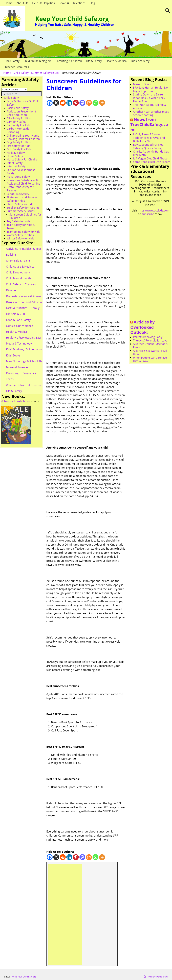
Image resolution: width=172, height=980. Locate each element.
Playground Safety (18, 177)
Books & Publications (72, 3)
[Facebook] (50, 103)
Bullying (11, 255)
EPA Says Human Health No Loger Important (150, 89)
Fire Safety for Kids (18, 146)
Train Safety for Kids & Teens (21, 226)
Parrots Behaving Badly (148, 337)
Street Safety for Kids (20, 204)
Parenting (12, 373)
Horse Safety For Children (23, 159)
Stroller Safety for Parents (23, 208)
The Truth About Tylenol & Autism (150, 106)
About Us (22, 3)
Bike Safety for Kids (19, 118)
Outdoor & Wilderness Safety (21, 172)
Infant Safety (15, 163)
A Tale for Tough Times (16, 401)
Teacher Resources (17, 67)
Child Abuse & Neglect (37, 61)
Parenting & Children (69, 61)
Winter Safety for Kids (20, 238)
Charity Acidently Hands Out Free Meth (151, 153)
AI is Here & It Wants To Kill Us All (150, 352)
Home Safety (15, 156)
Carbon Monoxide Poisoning (18, 130)
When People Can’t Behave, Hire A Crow (150, 359)
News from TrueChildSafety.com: (149, 124)
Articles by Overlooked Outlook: (143, 327)
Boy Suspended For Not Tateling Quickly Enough (148, 146)
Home (9, 3)
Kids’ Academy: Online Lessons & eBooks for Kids (37, 349)
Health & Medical (117, 61)
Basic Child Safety (18, 108)
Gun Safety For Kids (19, 149)
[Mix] (89, 103)
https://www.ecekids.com (154, 210)
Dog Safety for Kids (19, 142)
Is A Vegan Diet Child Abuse (150, 158)
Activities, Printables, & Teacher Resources (33, 249)
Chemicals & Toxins (18, 261)
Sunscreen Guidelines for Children (25, 216)
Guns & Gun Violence (19, 326)
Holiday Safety (16, 153)
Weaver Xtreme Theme (158, 977)
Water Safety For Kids (20, 235)
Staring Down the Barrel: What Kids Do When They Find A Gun (149, 98)
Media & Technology (19, 344)
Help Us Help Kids (44, 3)
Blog (92, 3)
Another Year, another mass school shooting (151, 113)
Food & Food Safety (18, 320)
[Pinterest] (76, 103)
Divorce (11, 290)
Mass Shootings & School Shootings (29, 361)
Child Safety (12, 61)
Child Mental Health (18, 278)
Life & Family (94, 61)
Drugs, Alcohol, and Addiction (25, 302)
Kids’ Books (13, 355)
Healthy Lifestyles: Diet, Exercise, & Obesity (33, 338)
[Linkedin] (69, 103)
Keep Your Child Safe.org (72, 19)
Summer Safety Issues (45, 73)
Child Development (18, 272)
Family (35, 308)
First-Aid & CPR (15, 314)
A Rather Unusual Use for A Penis (150, 346)
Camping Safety (17, 122)
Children (30, 284)
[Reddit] (63, 103)
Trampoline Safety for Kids (23, 232)
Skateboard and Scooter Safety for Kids (22, 199)
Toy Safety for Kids (18, 221)
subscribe (148, 214)
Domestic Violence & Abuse (23, 296)
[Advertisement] (65, 914)
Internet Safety (16, 166)
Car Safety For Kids (19, 125)
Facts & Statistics (17, 308)
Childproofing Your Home (23, 136)
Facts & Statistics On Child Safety (23, 103)
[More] (102, 103)
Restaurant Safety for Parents (20, 189)
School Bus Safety (18, 194)
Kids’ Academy (140, 61)
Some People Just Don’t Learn (152, 162)
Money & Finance (17, 367)
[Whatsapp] (95, 103)
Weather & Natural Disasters (24, 385)
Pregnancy (29, 373)
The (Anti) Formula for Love (150, 340)
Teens (10, 379)
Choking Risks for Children (23, 139)
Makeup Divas (142, 84)
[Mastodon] (82, 103)
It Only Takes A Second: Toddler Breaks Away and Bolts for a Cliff (149, 138)
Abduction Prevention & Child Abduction (22, 113)
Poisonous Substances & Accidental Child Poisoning (23, 182)
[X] (56, 103)
